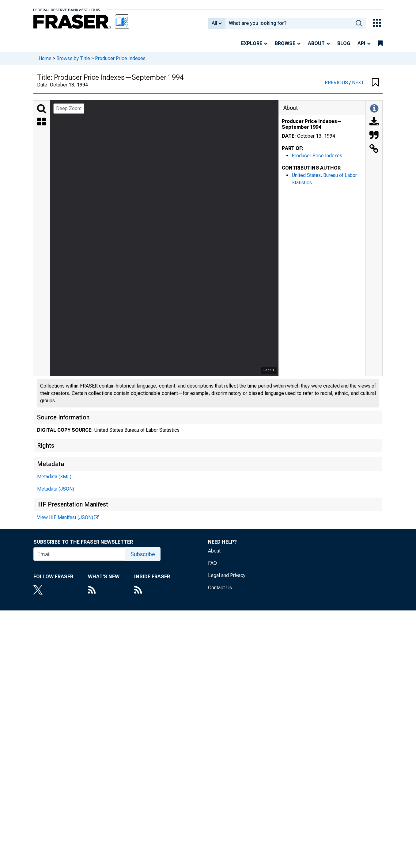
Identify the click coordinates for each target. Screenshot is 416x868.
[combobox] (289, 23)
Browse (285, 43)
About (316, 43)
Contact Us (220, 588)
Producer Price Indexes (120, 58)
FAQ (212, 563)
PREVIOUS (337, 83)
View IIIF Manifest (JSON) (65, 517)
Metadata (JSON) (56, 489)
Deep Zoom (69, 108)
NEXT (358, 83)
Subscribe (143, 554)
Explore (252, 43)
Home (45, 58)
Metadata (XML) (54, 477)
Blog (344, 43)
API (361, 43)
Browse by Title (73, 58)
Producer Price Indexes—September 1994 (312, 124)
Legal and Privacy (227, 575)
